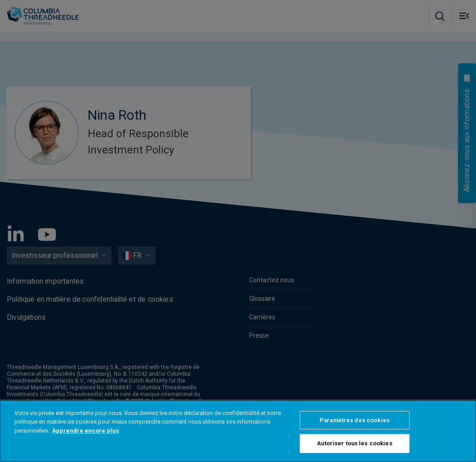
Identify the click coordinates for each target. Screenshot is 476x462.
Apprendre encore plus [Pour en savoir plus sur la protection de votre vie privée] (85, 431)
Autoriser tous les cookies (354, 443)
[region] (238, 431)
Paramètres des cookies (355, 420)
